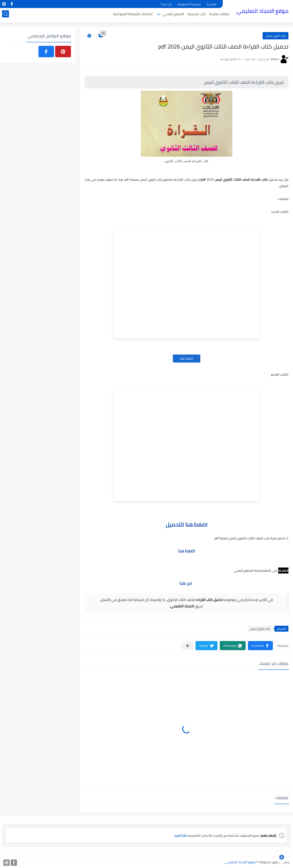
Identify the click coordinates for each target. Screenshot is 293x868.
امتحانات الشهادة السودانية (135, 15)
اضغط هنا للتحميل (187, 525)
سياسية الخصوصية (189, 4)
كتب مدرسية (199, 15)
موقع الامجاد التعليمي (265, 11)
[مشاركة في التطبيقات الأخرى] (188, 646)
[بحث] (3, 15)
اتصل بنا (212, 4)
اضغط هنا (187, 358)
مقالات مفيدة (221, 15)
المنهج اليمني (176, 15)
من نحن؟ (166, 4)
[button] (260, 646)
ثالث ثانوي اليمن (275, 36)
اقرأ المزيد (179, 835)
